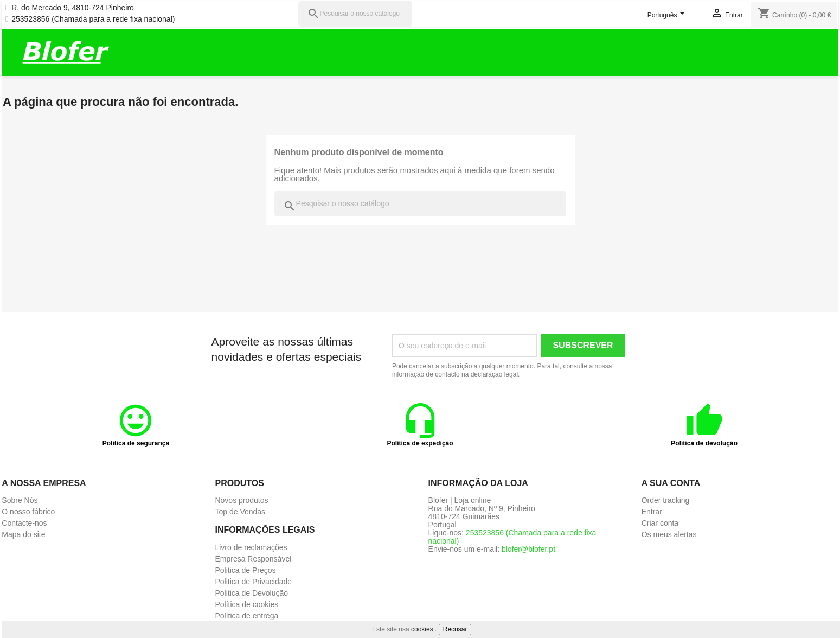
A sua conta (671, 483)
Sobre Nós (20, 500)
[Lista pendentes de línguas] (668, 16)
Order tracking (666, 500)
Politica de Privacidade (253, 582)
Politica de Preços (245, 570)
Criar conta (660, 523)
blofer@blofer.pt (528, 549)
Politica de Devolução (251, 593)
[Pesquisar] (355, 14)
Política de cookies (246, 604)
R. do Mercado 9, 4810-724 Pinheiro (73, 8)
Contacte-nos (24, 523)
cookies (422, 629)
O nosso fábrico (28, 512)
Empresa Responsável (253, 559)
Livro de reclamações (251, 547)
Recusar (455, 629)
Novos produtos (241, 500)
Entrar (652, 512)
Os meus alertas (669, 534)
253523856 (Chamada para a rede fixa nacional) (93, 19)
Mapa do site (23, 534)
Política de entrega (246, 616)
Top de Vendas (240, 512)
